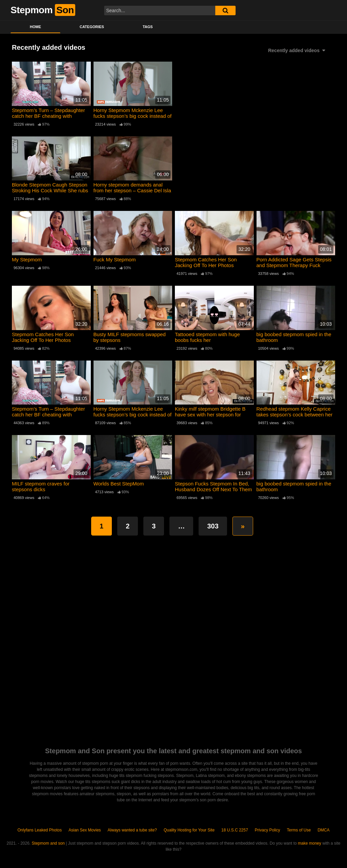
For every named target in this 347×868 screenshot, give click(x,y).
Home (35, 27)
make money (310, 843)
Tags (148, 27)
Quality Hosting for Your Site (189, 830)
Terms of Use (299, 830)
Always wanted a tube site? (132, 830)
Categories (92, 27)
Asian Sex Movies (85, 830)
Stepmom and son (48, 843)
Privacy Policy (268, 830)
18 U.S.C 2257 (235, 830)
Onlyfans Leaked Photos (39, 830)
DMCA (323, 830)
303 (213, 526)
